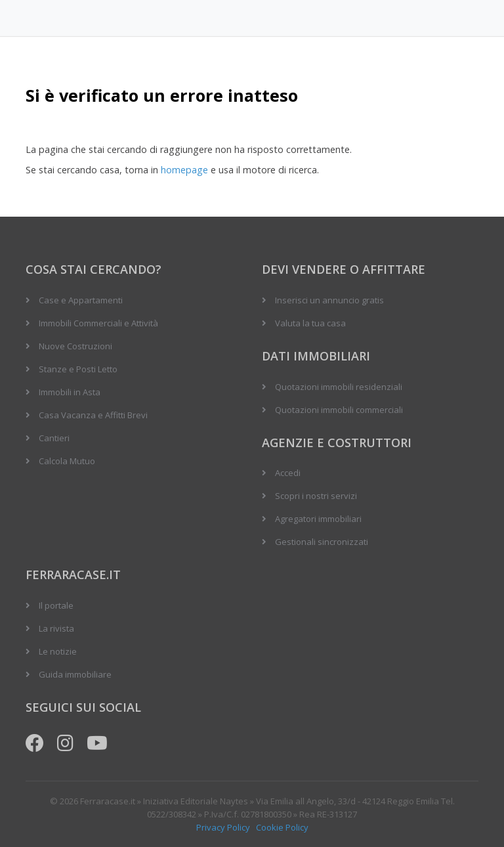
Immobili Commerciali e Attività (98, 323)
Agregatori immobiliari (318, 519)
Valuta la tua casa (310, 323)
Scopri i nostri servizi (316, 496)
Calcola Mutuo (67, 461)
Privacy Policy (223, 827)
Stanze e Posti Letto (78, 369)
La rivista (56, 628)
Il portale (56, 605)
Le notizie (58, 651)
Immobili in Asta (70, 392)
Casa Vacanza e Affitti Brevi (93, 415)
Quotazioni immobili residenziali (339, 387)
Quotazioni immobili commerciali (339, 410)
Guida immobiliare (75, 674)
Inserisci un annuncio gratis (329, 300)
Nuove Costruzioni (75, 346)
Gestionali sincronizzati (322, 542)
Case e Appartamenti (81, 300)
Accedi (288, 473)
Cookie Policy (282, 827)
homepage (184, 170)
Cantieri (54, 438)
